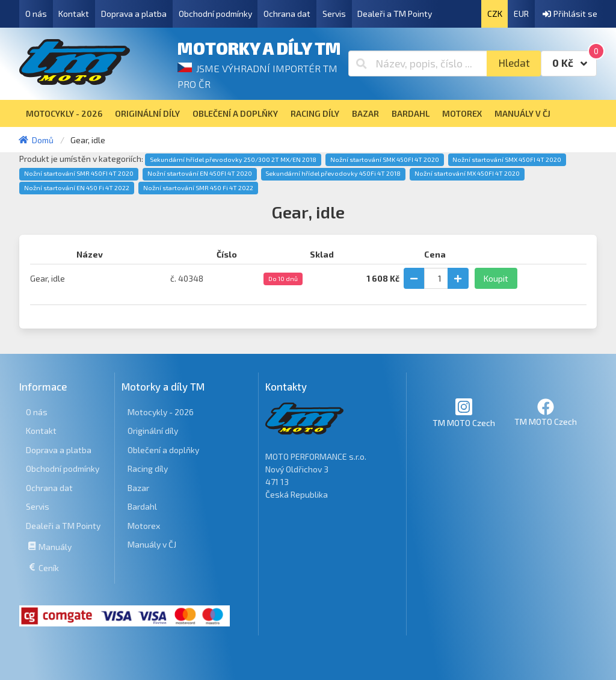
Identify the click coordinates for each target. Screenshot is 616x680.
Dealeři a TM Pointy (395, 14)
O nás (36, 14)
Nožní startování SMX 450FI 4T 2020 (507, 159)
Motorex (144, 526)
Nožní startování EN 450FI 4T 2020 (200, 173)
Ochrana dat (287, 14)
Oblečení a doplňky (163, 450)
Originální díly (153, 431)
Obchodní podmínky (215, 14)
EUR (521, 14)
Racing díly (148, 468)
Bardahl (142, 506)
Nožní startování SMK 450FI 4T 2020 (385, 159)
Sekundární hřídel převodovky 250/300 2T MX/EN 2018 (233, 159)
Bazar (138, 488)
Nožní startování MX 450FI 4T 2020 (467, 173)
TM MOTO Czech (464, 413)
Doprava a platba (134, 14)
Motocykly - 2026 (161, 412)
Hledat (514, 63)
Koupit (496, 278)
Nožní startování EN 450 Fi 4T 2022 (77, 188)
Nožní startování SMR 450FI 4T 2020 (79, 173)
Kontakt (74, 14)
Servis (334, 14)
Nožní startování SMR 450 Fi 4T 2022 (198, 188)
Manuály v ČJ (152, 544)
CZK (495, 14)
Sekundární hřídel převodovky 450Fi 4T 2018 (333, 173)
